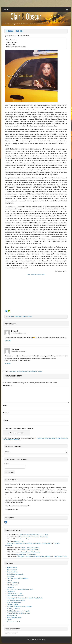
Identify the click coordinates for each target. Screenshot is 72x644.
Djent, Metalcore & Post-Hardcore (18, 578)
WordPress (35, 639)
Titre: (8, 40)
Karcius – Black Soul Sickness (30, 548)
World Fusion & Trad (13, 622)
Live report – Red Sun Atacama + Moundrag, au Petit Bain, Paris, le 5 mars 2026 (42, 556)
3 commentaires (25, 36)
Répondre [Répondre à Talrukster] (7, 363)
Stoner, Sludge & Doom (14, 617)
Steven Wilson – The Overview (30, 552)
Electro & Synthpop (13, 583)
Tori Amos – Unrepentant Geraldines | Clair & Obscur (26, 371)
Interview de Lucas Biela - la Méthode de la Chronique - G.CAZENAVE (29, 543)
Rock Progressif (12, 615)
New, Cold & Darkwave (14, 602)
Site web (6, 420)
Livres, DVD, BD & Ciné (14, 594)
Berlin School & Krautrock (15, 574)
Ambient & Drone (12, 572)
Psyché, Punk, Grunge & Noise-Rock (18, 613)
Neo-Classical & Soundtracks (16, 600)
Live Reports (11, 591)
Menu (6, 9)
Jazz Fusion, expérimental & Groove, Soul (20, 589)
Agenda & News (12, 568)
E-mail (6, 413)
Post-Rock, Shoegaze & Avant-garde (18, 611)
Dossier (9, 581)
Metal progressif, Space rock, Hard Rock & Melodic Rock (25, 598)
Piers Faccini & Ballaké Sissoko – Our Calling (34, 535)
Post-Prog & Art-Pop (13, 609)
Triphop (9, 620)
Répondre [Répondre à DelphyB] (7, 341)
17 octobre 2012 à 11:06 (19, 333)
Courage (43, 639)
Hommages (10, 587)
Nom (5, 405)
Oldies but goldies (13, 604)
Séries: (8, 42)
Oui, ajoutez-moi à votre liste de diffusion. (18, 428)
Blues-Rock (10, 576)
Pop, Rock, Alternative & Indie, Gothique (20, 317)
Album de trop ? (12, 570)
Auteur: (9, 44)
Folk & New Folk (12, 585)
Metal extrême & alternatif (15, 596)
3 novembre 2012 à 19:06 (19, 352)
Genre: (8, 47)
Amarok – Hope (25, 539)
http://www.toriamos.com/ (36, 275)
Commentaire (8, 386)
